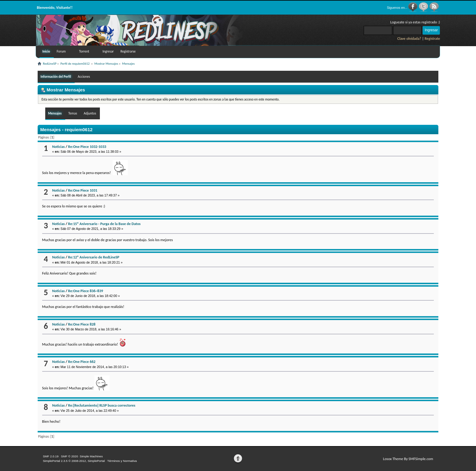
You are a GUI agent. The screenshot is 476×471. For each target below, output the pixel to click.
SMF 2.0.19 (51, 456)
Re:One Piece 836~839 (85, 291)
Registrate (432, 38)
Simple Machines (91, 456)
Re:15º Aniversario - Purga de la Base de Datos (104, 224)
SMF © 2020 (70, 456)
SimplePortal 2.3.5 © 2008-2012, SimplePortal (74, 461)
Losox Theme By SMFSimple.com (408, 459)
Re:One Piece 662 (82, 362)
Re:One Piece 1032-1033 (87, 147)
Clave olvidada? (409, 38)
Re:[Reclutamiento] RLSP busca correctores (102, 405)
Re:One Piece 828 (82, 324)
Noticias (59, 147)
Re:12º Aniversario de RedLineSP (94, 257)
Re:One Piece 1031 (83, 190)
